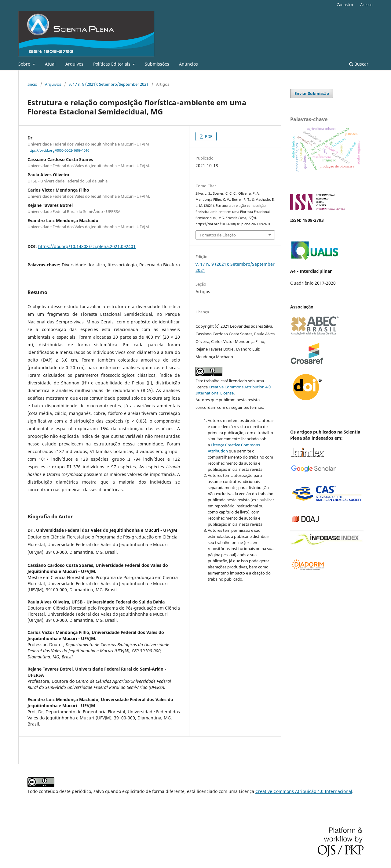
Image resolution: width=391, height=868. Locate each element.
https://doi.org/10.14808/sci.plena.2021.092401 (87, 246)
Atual (50, 64)
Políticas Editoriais (112, 64)
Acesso (366, 5)
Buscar (359, 64)
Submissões (157, 64)
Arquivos (74, 64)
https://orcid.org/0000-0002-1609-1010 (58, 150)
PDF (208, 136)
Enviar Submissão (312, 93)
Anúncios (188, 64)
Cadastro (345, 5)
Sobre (25, 64)
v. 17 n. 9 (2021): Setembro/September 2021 (109, 84)
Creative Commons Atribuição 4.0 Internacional (304, 791)
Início (32, 84)
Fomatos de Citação (218, 235)
